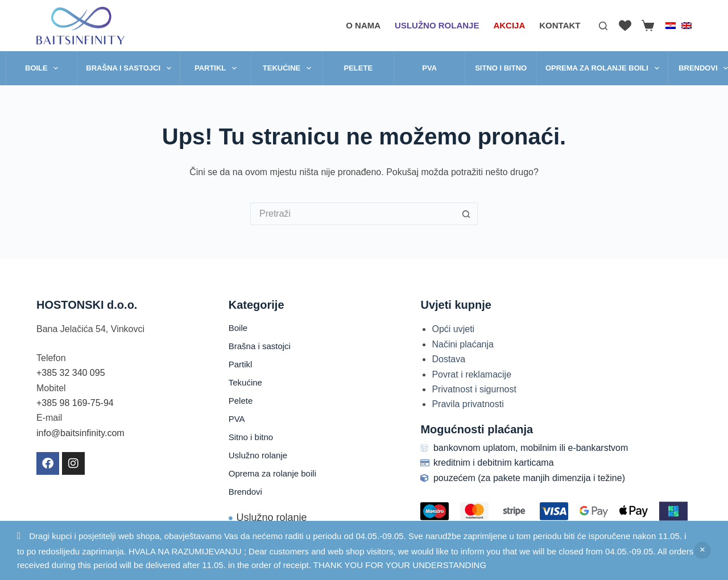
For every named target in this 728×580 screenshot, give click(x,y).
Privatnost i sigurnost (474, 389)
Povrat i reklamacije (471, 374)
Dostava (448, 359)
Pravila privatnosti (468, 404)
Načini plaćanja (463, 344)
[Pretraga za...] (353, 214)
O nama (363, 25)
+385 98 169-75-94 (75, 403)
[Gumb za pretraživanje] (466, 214)
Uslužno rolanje (437, 25)
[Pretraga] (603, 26)
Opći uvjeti (453, 329)
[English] (686, 26)
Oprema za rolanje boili (605, 68)
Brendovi (245, 492)
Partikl (218, 68)
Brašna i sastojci (131, 68)
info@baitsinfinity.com (80, 433)
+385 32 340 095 (71, 373)
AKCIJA (509, 25)
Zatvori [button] (702, 550)
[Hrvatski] (671, 26)
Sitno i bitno (501, 68)
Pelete (358, 68)
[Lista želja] (625, 26)
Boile (44, 68)
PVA (429, 68)
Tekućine (289, 68)
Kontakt (560, 25)
